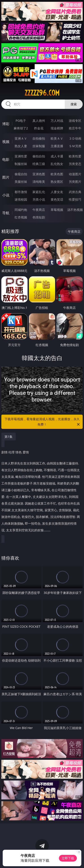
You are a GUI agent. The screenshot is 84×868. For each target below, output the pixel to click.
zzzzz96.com (42, 93)
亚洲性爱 (21, 156)
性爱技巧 (75, 199)
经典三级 (39, 164)
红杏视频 (21, 217)
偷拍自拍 (39, 156)
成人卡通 (57, 156)
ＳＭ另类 (75, 146)
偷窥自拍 (21, 174)
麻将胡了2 (21, 128)
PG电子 (21, 121)
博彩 (6, 124)
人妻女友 (57, 192)
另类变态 (75, 164)
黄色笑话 (57, 199)
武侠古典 (75, 192)
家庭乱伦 (39, 192)
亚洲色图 (39, 174)
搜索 (74, 104)
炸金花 (39, 128)
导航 (6, 213)
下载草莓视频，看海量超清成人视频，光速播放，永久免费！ (43, 422)
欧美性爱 (75, 156)
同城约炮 (21, 210)
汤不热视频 (75, 210)
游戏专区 (75, 121)
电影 (6, 159)
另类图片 (75, 182)
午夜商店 (39, 210)
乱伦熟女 (57, 164)
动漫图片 (75, 174)
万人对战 (57, 121)
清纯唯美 (39, 182)
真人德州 (39, 121)
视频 (6, 142)
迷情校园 (21, 199)
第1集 (9, 437)
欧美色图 (57, 174)
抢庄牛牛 (75, 128)
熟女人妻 (21, 146)
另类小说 (39, 199)
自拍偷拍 (39, 138)
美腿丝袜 (21, 182)
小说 (6, 195)
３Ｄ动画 (75, 138)
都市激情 (21, 192)
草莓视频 (57, 210)
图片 (6, 177)
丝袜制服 (39, 146)
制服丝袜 (21, 164)
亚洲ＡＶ (21, 138)
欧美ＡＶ (57, 138)
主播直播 (57, 146)
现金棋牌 (57, 128)
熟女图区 (57, 182)
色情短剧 (39, 217)
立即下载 (68, 858)
